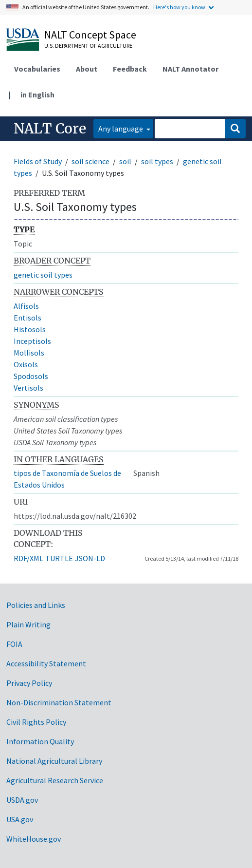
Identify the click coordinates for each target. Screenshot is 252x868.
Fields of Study (38, 161)
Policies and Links (36, 605)
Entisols (27, 318)
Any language (121, 129)
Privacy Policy (29, 683)
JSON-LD (90, 558)
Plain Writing (28, 624)
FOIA (14, 644)
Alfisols (26, 306)
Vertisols (28, 388)
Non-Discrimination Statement (59, 702)
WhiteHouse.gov (34, 839)
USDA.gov (22, 800)
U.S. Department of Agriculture (88, 46)
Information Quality (40, 741)
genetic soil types (43, 275)
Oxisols (26, 364)
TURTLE (59, 558)
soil (125, 161)
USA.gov (20, 819)
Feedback (130, 69)
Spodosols (31, 376)
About (87, 69)
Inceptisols (32, 341)
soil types (157, 161)
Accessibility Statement (46, 663)
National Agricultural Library (54, 761)
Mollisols (29, 353)
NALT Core (50, 129)
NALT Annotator (190, 69)
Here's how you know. (180, 7)
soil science (90, 161)
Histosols (30, 329)
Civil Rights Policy (36, 722)
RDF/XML (28, 558)
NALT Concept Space (90, 35)
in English (37, 94)
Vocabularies (37, 69)
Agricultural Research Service (55, 780)
